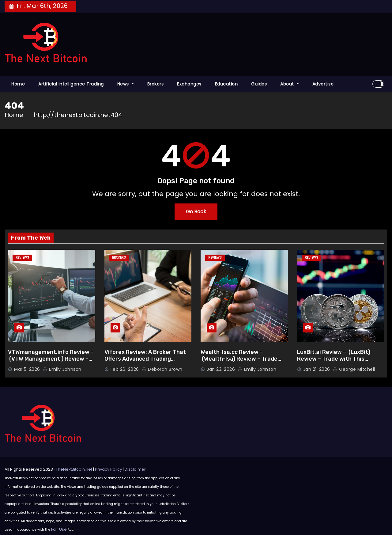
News (126, 84)
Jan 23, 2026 (221, 369)
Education (226, 84)
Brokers (156, 84)
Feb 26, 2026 (125, 369)
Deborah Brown (162, 369)
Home (18, 84)
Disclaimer (135, 469)
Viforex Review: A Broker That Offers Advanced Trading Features (145, 359)
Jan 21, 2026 (317, 369)
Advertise (323, 84)
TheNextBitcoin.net (74, 469)
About (290, 84)
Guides (259, 84)
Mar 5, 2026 (27, 369)
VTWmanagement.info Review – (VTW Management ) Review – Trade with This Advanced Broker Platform (51, 362)
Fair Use (59, 529)
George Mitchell (354, 369)
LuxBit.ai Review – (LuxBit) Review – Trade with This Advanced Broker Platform (334, 359)
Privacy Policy (108, 469)
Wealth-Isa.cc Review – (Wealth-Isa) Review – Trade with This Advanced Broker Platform (239, 362)
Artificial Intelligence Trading (71, 84)
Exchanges (189, 84)
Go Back (196, 212)
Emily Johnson (62, 369)
